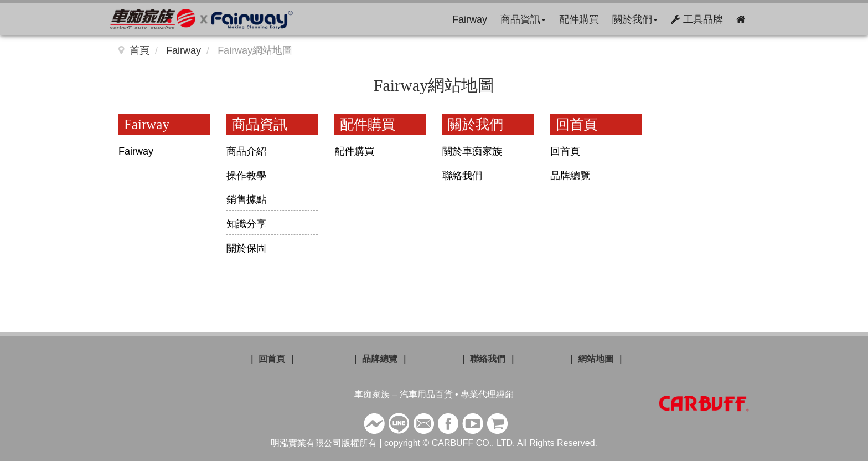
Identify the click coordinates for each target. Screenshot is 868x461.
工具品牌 (697, 19)
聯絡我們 (462, 176)
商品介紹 (246, 151)
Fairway (470, 19)
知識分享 (246, 224)
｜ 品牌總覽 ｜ (380, 359)
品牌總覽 (570, 176)
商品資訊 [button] (523, 19)
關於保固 (246, 248)
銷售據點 (246, 199)
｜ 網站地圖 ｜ (596, 359)
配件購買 (579, 19)
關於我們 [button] (635, 19)
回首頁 (565, 151)
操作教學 (246, 176)
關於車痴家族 (472, 151)
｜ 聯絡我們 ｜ (488, 359)
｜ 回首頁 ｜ (272, 359)
